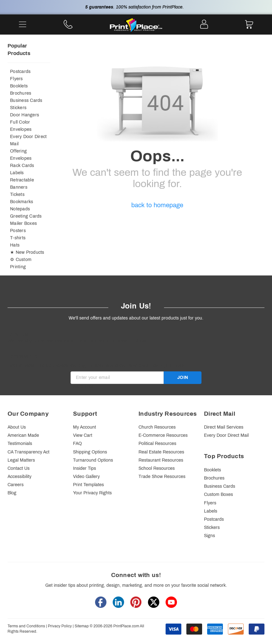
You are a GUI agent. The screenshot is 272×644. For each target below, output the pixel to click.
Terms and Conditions (26, 626)
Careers (16, 485)
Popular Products (19, 50)
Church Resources (157, 427)
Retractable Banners (22, 184)
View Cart (83, 435)
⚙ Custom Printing (21, 263)
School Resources (157, 468)
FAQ (77, 444)
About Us (17, 427)
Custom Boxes (218, 494)
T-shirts (18, 238)
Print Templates (88, 485)
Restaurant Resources (161, 460)
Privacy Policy (60, 626)
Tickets (17, 194)
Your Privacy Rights (92, 493)
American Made (23, 435)
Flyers (17, 79)
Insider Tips (85, 468)
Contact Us (19, 468)
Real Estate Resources (161, 452)
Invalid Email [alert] (83, 387)
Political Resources (157, 444)
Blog (12, 493)
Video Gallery (86, 477)
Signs (210, 536)
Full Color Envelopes (21, 126)
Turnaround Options (93, 460)
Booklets (19, 86)
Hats (15, 245)
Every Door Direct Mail (28, 140)
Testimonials (20, 444)
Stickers (18, 108)
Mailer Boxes (23, 223)
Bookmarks (22, 202)
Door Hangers (25, 115)
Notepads (20, 209)
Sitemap (82, 626)
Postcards (20, 72)
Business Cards (26, 100)
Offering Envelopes (21, 155)
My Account (85, 427)
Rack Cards (22, 166)
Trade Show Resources (162, 477)
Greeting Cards (26, 216)
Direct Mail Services (224, 427)
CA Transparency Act (28, 452)
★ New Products (27, 252)
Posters (18, 231)
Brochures (21, 93)
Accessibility (20, 477)
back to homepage (157, 205)
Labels (17, 173)
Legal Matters (21, 460)
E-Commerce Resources (163, 435)
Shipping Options (90, 452)
